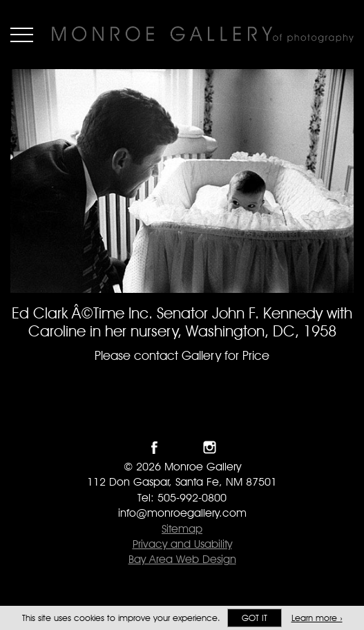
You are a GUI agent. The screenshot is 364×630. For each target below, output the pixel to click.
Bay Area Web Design (182, 559)
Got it (255, 618)
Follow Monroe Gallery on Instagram (210, 447)
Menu (22, 35)
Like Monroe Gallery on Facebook (154, 447)
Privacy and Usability (182, 544)
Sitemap (182, 529)
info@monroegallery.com (182, 513)
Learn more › (317, 618)
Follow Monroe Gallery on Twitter (182, 447)
